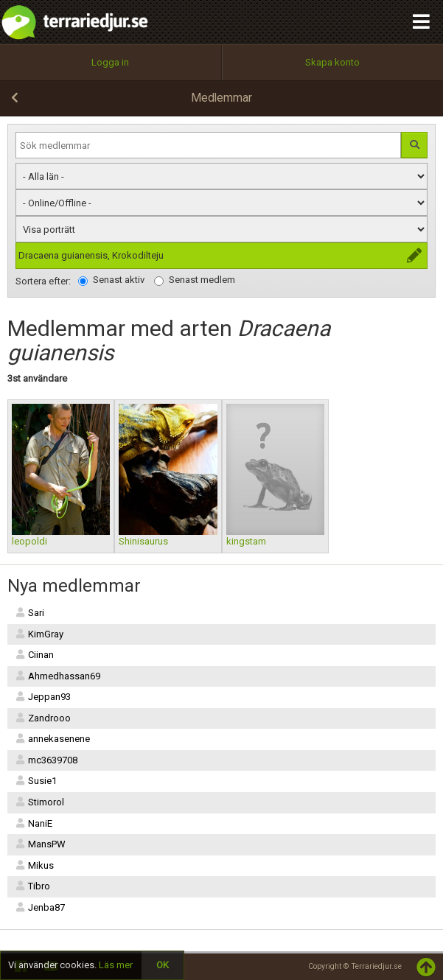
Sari (29, 613)
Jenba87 (40, 907)
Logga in (110, 62)
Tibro (32, 886)
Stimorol (39, 802)
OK (163, 965)
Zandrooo (43, 718)
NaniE (34, 823)
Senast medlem (195, 280)
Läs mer (116, 965)
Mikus (34, 865)
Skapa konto (332, 62)
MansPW (40, 844)
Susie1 (36, 781)
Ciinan (34, 655)
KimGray (39, 634)
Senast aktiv (111, 280)
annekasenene (52, 739)
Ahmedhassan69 (57, 676)
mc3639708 (46, 760)
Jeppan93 (43, 697)
